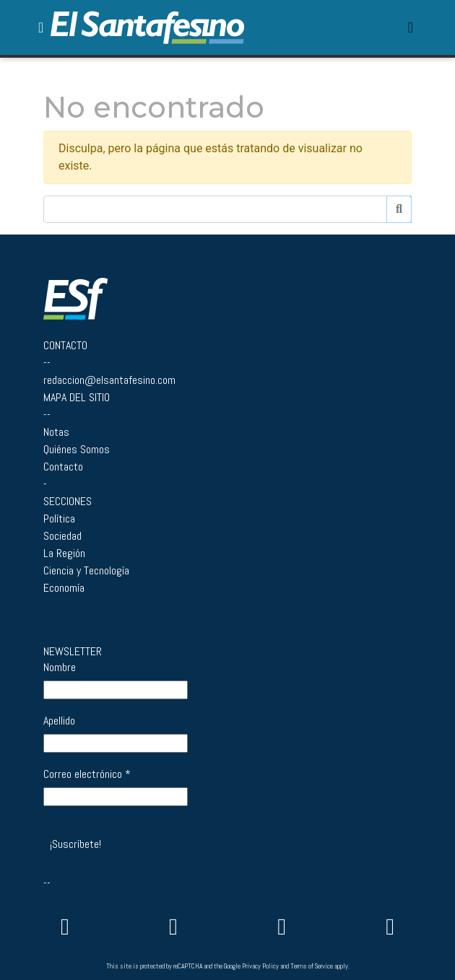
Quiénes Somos (77, 449)
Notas (56, 432)
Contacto (63, 467)
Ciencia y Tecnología (86, 570)
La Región (64, 553)
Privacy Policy (260, 966)
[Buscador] (215, 209)
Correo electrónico (87, 774)
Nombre (60, 668)
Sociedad (62, 536)
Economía (64, 588)
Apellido (59, 721)
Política (59, 519)
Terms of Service (312, 966)
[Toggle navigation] (411, 27)
